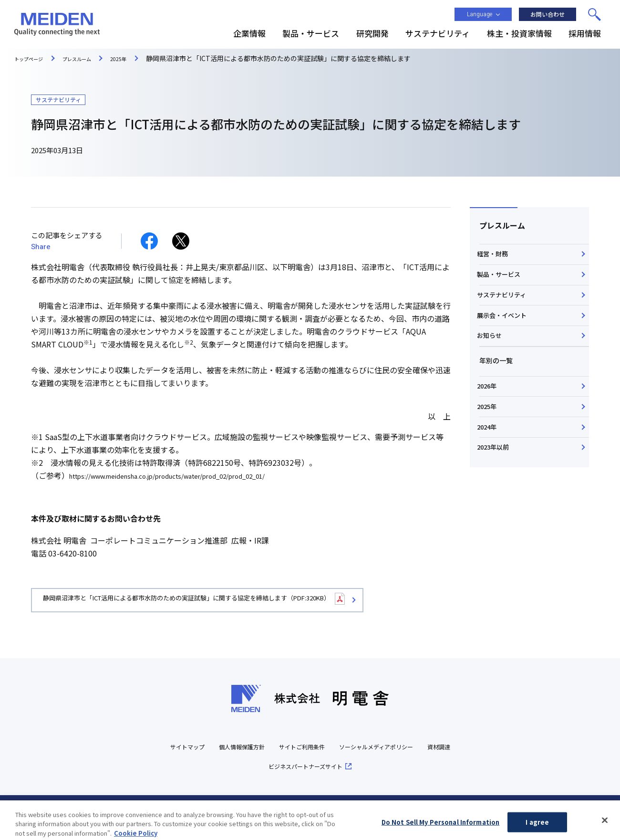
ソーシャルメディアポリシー (410, 748)
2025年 (490, 468)
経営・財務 (496, 259)
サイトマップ (185, 748)
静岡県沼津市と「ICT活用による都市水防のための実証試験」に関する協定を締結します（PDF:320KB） (236, 601)
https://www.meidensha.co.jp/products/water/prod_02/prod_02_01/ (191, 475)
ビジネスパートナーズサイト (327, 767)
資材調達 (252, 767)
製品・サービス (503, 288)
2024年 (490, 498)
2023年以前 (497, 528)
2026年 (490, 438)
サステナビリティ (506, 318)
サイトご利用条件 (321, 748)
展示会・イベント (506, 348)
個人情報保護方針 (249, 748)
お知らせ (493, 378)
